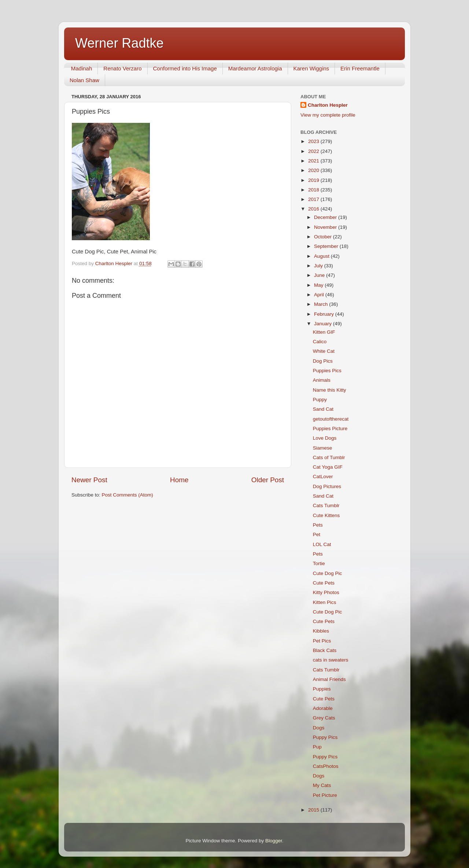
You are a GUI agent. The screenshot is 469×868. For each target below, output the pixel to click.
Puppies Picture (330, 428)
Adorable (323, 708)
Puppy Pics (325, 737)
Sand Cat (323, 409)
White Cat (324, 351)
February (325, 314)
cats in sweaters (331, 660)
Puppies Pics (327, 371)
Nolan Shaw (84, 80)
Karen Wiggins (311, 68)
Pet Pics (322, 641)
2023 (314, 141)
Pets (318, 525)
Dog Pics (323, 361)
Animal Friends (329, 679)
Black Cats (325, 650)
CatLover (323, 477)
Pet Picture (325, 795)
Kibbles (321, 631)
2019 (314, 180)
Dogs (319, 728)
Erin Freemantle (360, 68)
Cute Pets (324, 583)
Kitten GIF (324, 332)
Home (179, 480)
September (327, 246)
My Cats (322, 785)
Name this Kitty (330, 390)
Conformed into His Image (185, 68)
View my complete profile (328, 115)
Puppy (320, 400)
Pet (317, 534)
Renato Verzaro (122, 68)
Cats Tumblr (326, 506)
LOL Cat (322, 544)
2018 (314, 190)
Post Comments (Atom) (128, 495)
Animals (322, 380)
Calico (320, 342)
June (320, 275)
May (319, 285)
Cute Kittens (326, 515)
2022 (314, 151)
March (322, 304)
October (324, 237)
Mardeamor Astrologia (255, 68)
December (326, 217)
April (320, 295)
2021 (314, 161)
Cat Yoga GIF (328, 467)
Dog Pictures (327, 486)
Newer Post (89, 480)
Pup (317, 747)
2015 (314, 810)
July (319, 266)
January (324, 324)
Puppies (322, 689)
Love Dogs (325, 438)
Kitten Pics (325, 602)
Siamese (323, 448)
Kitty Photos (326, 592)
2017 (314, 199)
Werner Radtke (119, 43)
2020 (314, 170)
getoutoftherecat (331, 419)
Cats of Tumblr (329, 457)
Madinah (82, 68)
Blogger (274, 841)
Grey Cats (324, 718)
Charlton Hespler (328, 105)
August (322, 256)
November (326, 227)
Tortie (319, 563)
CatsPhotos (326, 766)
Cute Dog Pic (328, 573)
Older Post (268, 480)
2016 (314, 209)
